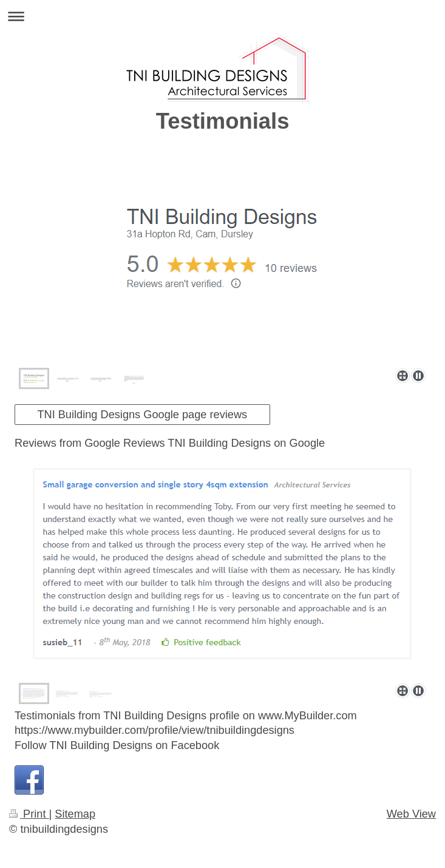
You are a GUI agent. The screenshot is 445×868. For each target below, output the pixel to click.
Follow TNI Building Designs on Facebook (117, 745)
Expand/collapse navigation (222, 16)
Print (29, 814)
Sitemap (75, 814)
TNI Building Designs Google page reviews (142, 415)
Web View (411, 814)
